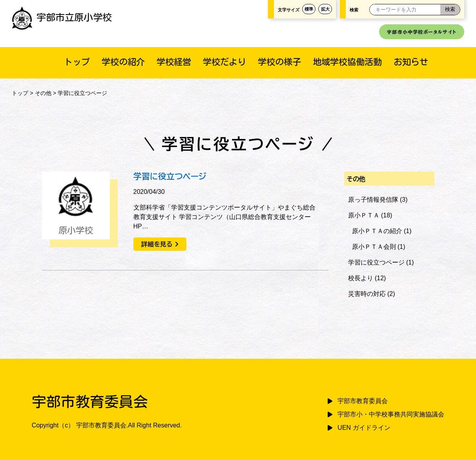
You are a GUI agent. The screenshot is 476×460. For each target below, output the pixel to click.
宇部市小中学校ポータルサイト (422, 32)
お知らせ (411, 62)
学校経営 (174, 62)
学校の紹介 (123, 62)
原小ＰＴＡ (364, 215)
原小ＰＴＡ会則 (374, 247)
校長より (361, 278)
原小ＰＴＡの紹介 (377, 231)
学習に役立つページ (170, 176)
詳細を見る (157, 244)
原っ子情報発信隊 (373, 200)
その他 (43, 93)
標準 (309, 9)
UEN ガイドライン (364, 428)
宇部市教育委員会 (363, 401)
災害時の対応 (367, 294)
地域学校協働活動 (347, 62)
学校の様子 (279, 62)
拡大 (325, 9)
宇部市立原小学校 (62, 17)
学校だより (224, 62)
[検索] (450, 10)
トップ (77, 62)
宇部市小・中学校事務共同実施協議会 (391, 414)
